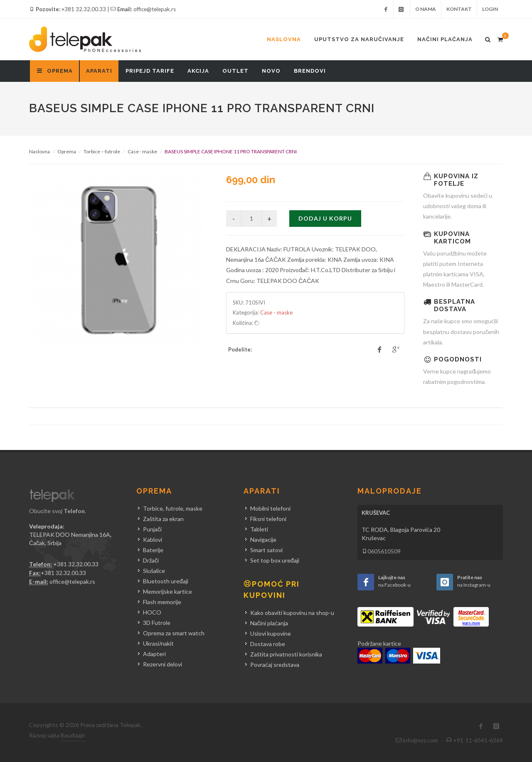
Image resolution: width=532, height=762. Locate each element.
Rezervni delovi (163, 664)
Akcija (198, 71)
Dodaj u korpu (325, 218)
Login (490, 9)
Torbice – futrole (102, 151)
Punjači (152, 529)
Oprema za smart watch (174, 633)
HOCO (152, 612)
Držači (151, 560)
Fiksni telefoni (268, 519)
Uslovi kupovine (271, 633)
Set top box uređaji (275, 560)
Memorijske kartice (167, 591)
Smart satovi (266, 550)
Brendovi (310, 71)
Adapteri (154, 654)
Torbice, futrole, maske (173, 508)
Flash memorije (162, 602)
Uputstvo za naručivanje (359, 39)
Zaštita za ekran (163, 519)
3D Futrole (157, 623)
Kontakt (459, 9)
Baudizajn (73, 735)
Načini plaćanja (445, 39)
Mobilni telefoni (270, 508)
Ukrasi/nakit (158, 643)
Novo (271, 71)
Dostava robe (268, 644)
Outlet (235, 71)
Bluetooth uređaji (166, 581)
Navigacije (263, 540)
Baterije (153, 550)
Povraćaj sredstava (275, 665)
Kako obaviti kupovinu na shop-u (292, 613)
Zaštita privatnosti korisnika (286, 654)
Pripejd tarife (150, 71)
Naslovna (284, 39)
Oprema (67, 151)
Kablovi (153, 540)
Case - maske (142, 151)
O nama (426, 9)
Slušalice (154, 571)
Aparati (99, 71)
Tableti (259, 529)
